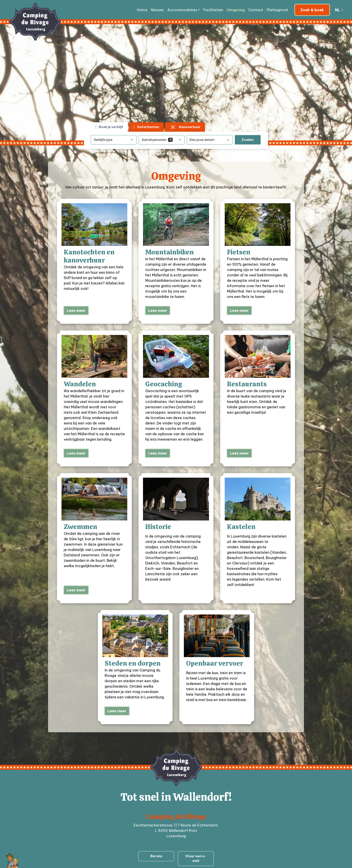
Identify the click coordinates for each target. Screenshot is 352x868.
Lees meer (76, 310)
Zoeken (248, 140)
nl (338, 10)
